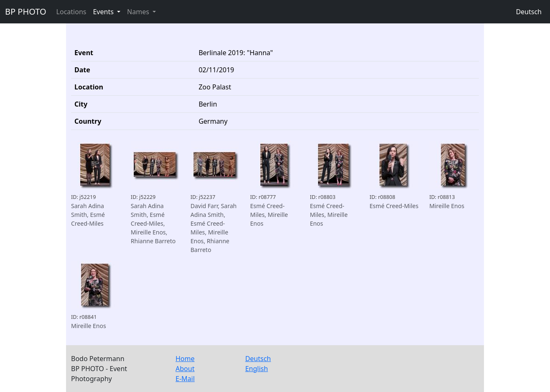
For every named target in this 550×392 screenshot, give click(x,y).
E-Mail (185, 379)
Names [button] (139, 12)
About (185, 369)
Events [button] (104, 12)
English (257, 369)
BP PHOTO (26, 11)
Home (185, 359)
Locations (71, 12)
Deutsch (529, 12)
